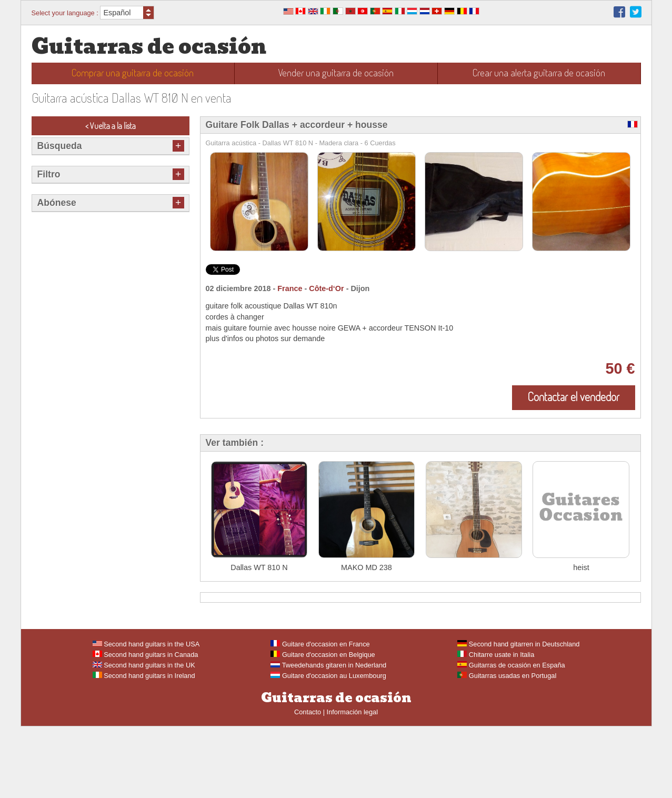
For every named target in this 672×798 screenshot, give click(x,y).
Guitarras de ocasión (149, 47)
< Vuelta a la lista (111, 126)
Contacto (308, 784)
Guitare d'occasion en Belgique (323, 726)
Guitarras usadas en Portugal (507, 747)
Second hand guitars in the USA (146, 716)
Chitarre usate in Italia (496, 726)
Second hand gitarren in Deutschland (518, 716)
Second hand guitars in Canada (146, 726)
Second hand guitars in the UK (144, 737)
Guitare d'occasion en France (320, 716)
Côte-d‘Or (326, 288)
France (290, 288)
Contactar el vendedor (574, 396)
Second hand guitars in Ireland (144, 747)
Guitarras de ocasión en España (511, 737)
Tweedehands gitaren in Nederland (328, 737)
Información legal (352, 784)
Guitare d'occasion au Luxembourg (328, 747)
